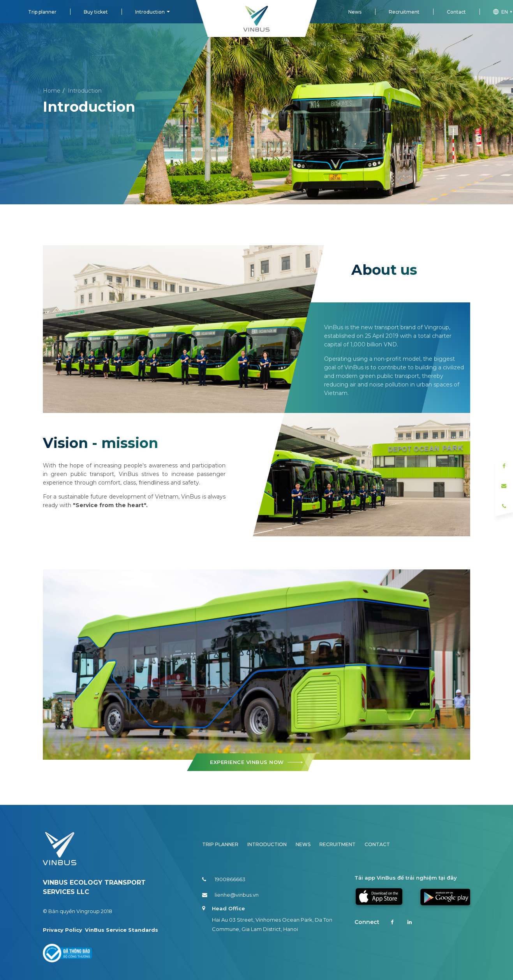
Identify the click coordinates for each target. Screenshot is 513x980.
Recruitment (404, 12)
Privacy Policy (63, 930)
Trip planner (42, 12)
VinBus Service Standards (122, 930)
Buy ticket (96, 12)
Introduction (150, 12)
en (503, 12)
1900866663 (224, 879)
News (355, 12)
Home (52, 91)
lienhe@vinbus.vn (230, 895)
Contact (456, 12)
